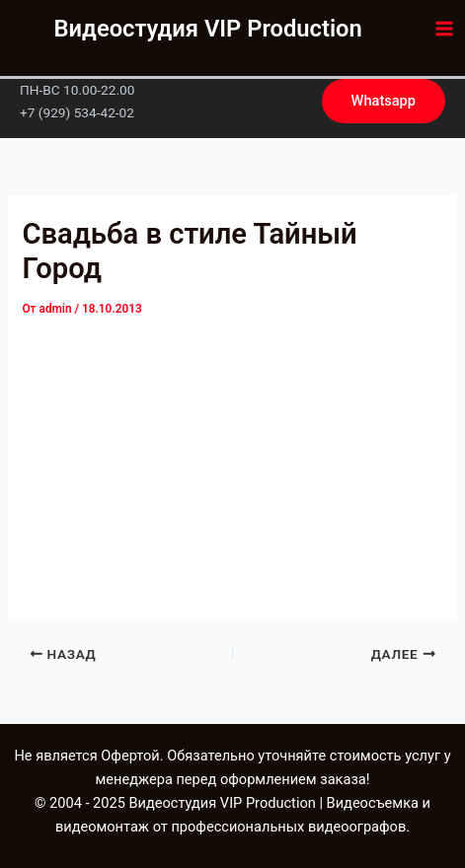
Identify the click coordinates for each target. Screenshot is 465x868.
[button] (384, 101)
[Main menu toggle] (444, 29)
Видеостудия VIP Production (208, 29)
